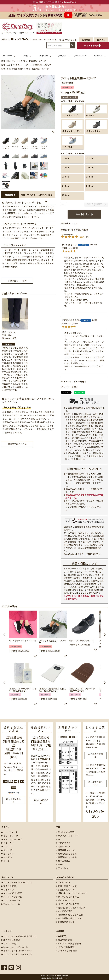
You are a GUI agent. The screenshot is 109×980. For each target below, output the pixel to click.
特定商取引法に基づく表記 (69, 915)
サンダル (6, 857)
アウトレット (63, 868)
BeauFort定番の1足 (15, 69)
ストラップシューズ (12, 839)
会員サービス (8, 877)
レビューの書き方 (11, 900)
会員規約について (65, 922)
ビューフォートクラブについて (17, 882)
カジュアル (7, 854)
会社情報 (60, 931)
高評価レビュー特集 (66, 857)
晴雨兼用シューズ (65, 850)
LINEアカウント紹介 (66, 951)
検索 (72, 45)
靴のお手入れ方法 (11, 940)
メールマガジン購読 (12, 893)
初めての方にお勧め (66, 854)
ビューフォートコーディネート (17, 951)
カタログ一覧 (9, 943)
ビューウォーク (10, 836)
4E (58, 839)
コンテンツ (7, 931)
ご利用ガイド (63, 882)
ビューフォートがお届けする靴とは (19, 936)
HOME (3, 61)
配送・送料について (66, 886)
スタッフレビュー (46, 196)
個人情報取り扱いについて (69, 918)
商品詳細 (10, 195)
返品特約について (69, 223)
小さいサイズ (63, 843)
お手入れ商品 (63, 861)
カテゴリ (11, 65)
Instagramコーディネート (15, 947)
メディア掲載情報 (65, 947)
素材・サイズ (28, 195)
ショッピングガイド (65, 877)
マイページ (7, 890)
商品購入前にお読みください (70, 908)
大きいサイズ (63, 846)
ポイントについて (65, 900)
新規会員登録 (9, 886)
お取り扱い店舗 (64, 940)
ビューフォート (13, 61)
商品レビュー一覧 (11, 904)
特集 (58, 827)
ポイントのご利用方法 (67, 904)
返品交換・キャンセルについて (71, 893)
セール (60, 864)
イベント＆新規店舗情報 (68, 943)
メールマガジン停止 (12, 897)
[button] (4, 635)
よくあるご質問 (64, 911)
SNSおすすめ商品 (65, 832)
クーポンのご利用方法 (67, 897)
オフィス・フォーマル (67, 836)
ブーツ (5, 861)
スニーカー (20, 65)
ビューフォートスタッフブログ (17, 954)
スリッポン (7, 850)
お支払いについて (65, 890)
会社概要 (61, 936)
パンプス (6, 846)
